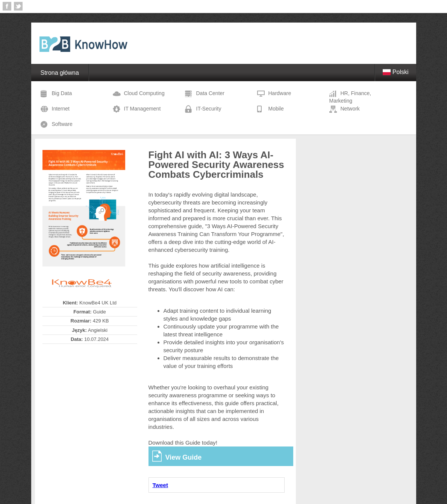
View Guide (184, 457)
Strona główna (60, 73)
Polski (395, 72)
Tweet (160, 485)
